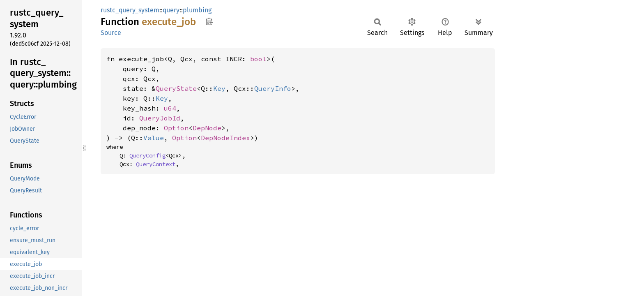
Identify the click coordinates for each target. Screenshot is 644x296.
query (171, 10)
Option (176, 128)
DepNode (207, 128)
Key (219, 88)
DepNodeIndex (225, 138)
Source (111, 33)
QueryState (176, 88)
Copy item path (209, 21)
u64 (170, 108)
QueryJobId (160, 118)
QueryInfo (273, 88)
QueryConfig (147, 155)
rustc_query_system (130, 10)
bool (258, 59)
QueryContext (156, 164)
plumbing (197, 10)
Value (154, 138)
